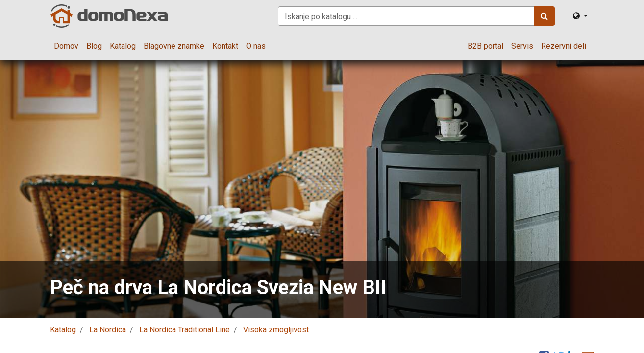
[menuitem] (66, 46)
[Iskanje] (544, 16)
